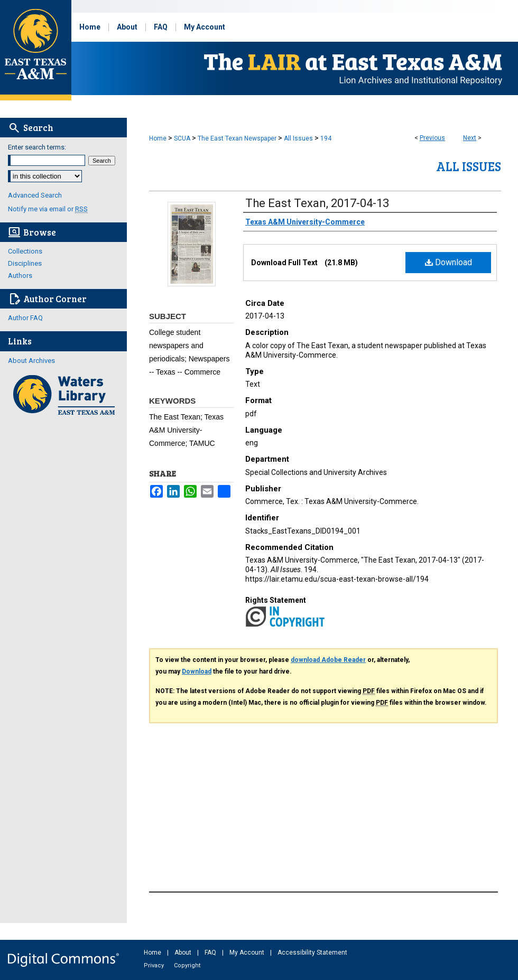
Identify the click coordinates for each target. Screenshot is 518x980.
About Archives (31, 361)
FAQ (211, 953)
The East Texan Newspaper (237, 138)
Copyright (187, 965)
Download (448, 262)
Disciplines (25, 263)
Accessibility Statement (312, 953)
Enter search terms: (37, 147)
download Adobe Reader (328, 660)
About (184, 953)
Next (470, 138)
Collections (25, 251)
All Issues (298, 138)
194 (326, 138)
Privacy (155, 965)
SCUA (182, 138)
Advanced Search (35, 195)
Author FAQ (25, 318)
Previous (432, 138)
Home (158, 138)
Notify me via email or (48, 209)
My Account (248, 953)
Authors (20, 276)
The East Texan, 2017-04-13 (317, 203)
